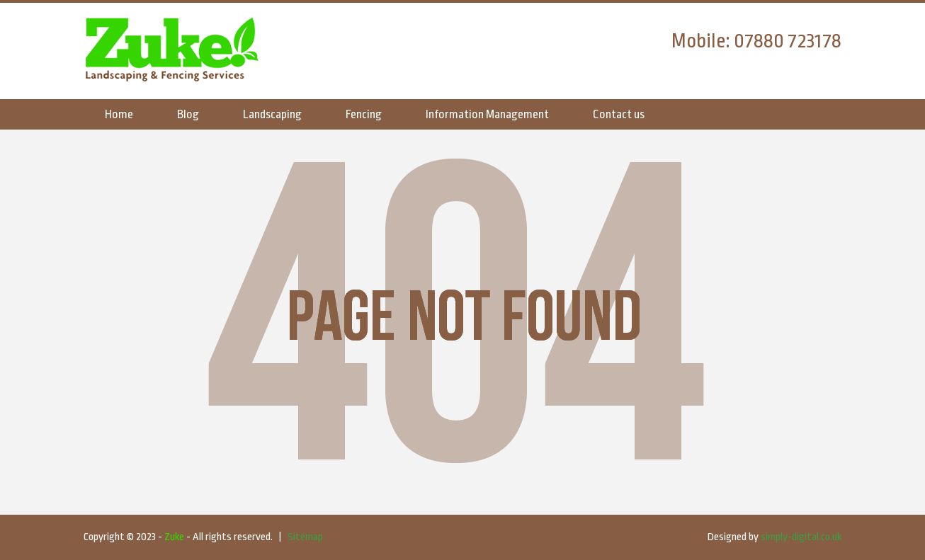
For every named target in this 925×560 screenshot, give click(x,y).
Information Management (487, 114)
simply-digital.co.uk (801, 537)
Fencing (364, 114)
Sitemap (305, 537)
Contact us (619, 114)
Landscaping (272, 114)
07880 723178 (788, 41)
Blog (188, 114)
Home (119, 114)
